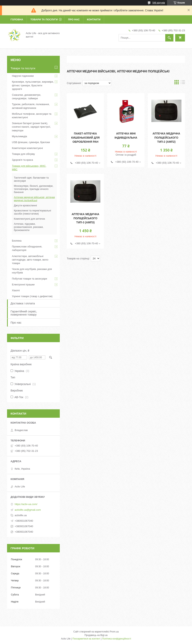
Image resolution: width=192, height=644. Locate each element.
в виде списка (183, 83)
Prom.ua (114, 632)
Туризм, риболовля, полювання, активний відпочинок (31, 106)
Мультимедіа (19, 136)
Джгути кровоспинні (25, 205)
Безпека (17, 241)
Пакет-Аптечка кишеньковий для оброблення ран (86, 138)
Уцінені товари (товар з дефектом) (32, 296)
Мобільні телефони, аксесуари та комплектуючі (32, 116)
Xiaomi (16, 290)
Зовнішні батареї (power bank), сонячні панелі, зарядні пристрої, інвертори (31, 127)
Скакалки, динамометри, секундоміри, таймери (26, 97)
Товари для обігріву (23, 154)
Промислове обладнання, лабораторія (27, 248)
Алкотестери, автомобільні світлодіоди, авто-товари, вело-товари (30, 260)
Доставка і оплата (23, 303)
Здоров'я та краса (22, 160)
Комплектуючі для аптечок (29, 219)
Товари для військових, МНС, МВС (29, 168)
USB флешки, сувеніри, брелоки (31, 142)
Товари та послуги (44, 19)
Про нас (74, 19)
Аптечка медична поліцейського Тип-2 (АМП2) (166, 138)
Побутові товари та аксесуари (29, 279)
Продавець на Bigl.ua (96, 635)
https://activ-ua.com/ (26, 504)
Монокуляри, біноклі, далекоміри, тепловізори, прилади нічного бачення (34, 189)
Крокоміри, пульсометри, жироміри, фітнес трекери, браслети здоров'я (33, 85)
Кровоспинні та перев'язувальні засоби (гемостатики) (32, 212)
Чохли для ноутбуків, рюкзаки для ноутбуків (32, 271)
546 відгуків (159, 3)
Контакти (94, 19)
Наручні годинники (23, 76)
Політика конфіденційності (117, 639)
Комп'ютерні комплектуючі (27, 148)
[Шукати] (169, 38)
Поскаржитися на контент (86, 639)
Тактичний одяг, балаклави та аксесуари (31, 179)
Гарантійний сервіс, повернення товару (24, 313)
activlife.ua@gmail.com (28, 510)
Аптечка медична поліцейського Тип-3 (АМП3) (85, 218)
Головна (17, 19)
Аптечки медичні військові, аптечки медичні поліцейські (34, 199)
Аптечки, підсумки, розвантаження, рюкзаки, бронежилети (29, 227)
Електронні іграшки (23, 285)
